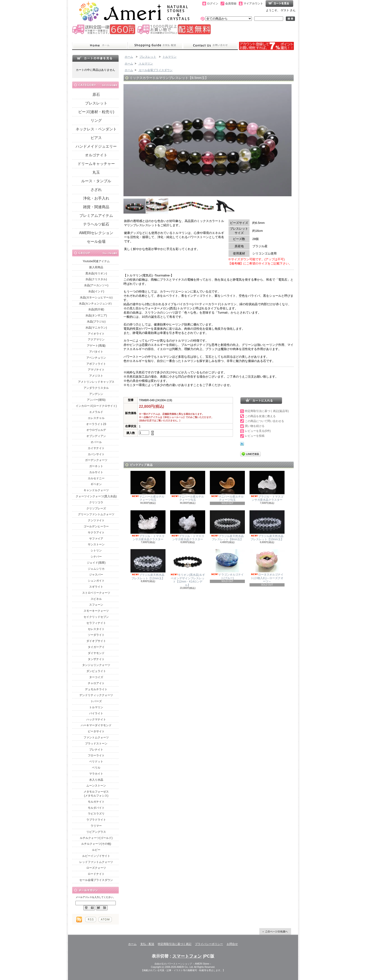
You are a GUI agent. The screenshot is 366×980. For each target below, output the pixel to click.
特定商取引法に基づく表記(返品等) (267, 411)
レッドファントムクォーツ (96, 862)
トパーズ (96, 701)
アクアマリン (96, 340)
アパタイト (96, 352)
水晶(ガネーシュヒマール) (96, 297)
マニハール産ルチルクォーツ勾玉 (148, 486)
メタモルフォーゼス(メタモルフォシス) (96, 794)
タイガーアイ (96, 647)
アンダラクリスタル (96, 388)
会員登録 (231, 4)
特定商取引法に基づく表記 (175, 944)
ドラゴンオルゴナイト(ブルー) (227, 564)
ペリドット (96, 762)
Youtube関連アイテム (96, 261)
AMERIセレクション (96, 233)
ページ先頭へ (275, 931)
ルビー (96, 850)
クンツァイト (96, 520)
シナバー (96, 557)
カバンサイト (96, 454)
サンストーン (96, 544)
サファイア (96, 539)
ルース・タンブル (96, 181)
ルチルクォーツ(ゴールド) (96, 838)
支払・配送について (155, 46)
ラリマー (96, 826)
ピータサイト (96, 731)
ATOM (105, 919)
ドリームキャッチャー (96, 164)
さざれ (96, 190)
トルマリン (96, 707)
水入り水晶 (96, 780)
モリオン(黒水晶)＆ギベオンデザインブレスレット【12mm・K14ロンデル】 (188, 568)
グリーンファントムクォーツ (96, 514)
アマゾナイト (96, 370)
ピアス (96, 138)
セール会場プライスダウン (96, 880)
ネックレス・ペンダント (96, 129)
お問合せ (210, 46)
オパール (96, 442)
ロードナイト (96, 874)
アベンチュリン (96, 358)
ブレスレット (96, 103)
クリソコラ (96, 502)
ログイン (213, 4)
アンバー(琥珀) (96, 400)
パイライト (96, 713)
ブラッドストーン (96, 744)
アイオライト (96, 334)
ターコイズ (96, 677)
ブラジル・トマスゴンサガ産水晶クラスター (267, 486)
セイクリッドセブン (96, 617)
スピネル (96, 599)
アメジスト (96, 376)
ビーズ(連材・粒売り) (96, 112)
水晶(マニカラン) (96, 328)
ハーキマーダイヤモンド (96, 725)
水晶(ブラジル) (96, 322)
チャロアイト (96, 683)
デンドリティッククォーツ (96, 695)
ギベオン (96, 484)
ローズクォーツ (96, 868)
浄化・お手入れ (96, 198)
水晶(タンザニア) (96, 315)
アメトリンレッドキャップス (96, 382)
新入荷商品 (96, 267)
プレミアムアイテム (96, 216)
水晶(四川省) (96, 309)
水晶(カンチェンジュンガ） (96, 304)
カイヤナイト (96, 448)
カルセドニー (96, 478)
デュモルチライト (96, 689)
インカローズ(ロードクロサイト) (96, 406)
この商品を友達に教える (260, 416)
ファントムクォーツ (96, 737)
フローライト (96, 755)
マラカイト (96, 774)
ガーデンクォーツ (96, 460)
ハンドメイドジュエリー (96, 146)
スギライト (96, 587)
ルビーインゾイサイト (96, 856)
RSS (91, 919)
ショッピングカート (279, 4)
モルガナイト (96, 802)
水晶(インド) (96, 291)
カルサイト (96, 472)
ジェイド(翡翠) (96, 563)
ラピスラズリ (96, 814)
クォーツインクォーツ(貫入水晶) (96, 496)
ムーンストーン (96, 786)
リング (96, 120)
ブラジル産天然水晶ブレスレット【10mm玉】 (267, 526)
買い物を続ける (255, 426)
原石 (96, 95)
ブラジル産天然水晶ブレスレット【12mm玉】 (148, 564)
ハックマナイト (96, 719)
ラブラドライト (96, 820)
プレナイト (96, 750)
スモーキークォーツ (96, 611)
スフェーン (96, 605)
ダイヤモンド (96, 653)
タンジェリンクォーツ (96, 665)
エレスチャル (96, 418)
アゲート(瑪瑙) (96, 346)
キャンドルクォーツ (96, 490)
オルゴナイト (96, 155)
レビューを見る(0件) (258, 431)
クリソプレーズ (96, 508)
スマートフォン (187, 956)
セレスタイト (96, 629)
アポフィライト (96, 364)
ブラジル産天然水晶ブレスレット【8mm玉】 (227, 526)
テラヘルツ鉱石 (96, 224)
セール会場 (96, 241)
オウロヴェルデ (96, 430)
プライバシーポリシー (209, 944)
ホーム (100, 46)
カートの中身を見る (95, 58)
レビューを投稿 (255, 436)
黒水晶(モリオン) (96, 273)
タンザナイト (96, 659)
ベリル (96, 768)
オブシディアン (96, 436)
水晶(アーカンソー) (96, 285)
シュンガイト (96, 581)
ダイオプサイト (96, 641)
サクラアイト (96, 533)
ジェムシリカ (96, 569)
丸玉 (96, 172)
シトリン (96, 551)
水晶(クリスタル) (96, 279)
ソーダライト (96, 635)
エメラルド (96, 412)
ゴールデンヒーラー (96, 526)
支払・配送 (147, 944)
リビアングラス (96, 832)
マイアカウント (253, 4)
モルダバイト (96, 808)
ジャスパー (96, 575)
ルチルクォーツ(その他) (96, 844)
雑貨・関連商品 (96, 207)
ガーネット (96, 466)
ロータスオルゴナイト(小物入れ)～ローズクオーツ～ (267, 566)
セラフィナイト (96, 623)
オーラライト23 (96, 424)
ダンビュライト (96, 671)
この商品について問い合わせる (264, 421)
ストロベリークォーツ (96, 593)
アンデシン (96, 394)
